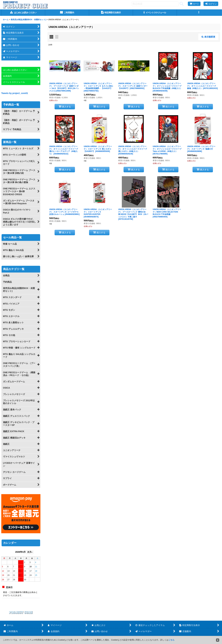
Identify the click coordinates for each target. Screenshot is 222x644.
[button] (199, 13)
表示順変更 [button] (208, 37)
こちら (171, 640)
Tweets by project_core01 (15, 93)
